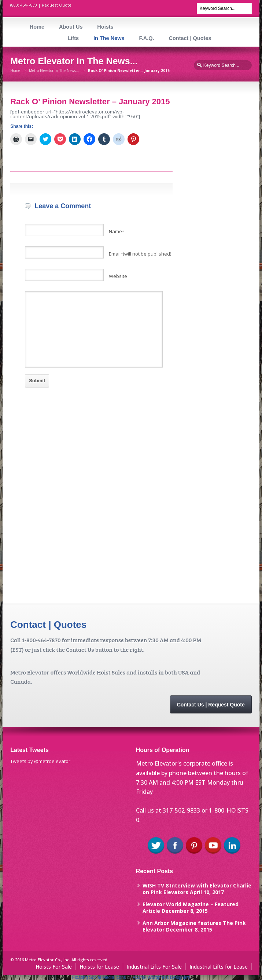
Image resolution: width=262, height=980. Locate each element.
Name (117, 231)
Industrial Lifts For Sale (154, 967)
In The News (109, 38)
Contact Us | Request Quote (211, 705)
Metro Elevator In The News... (54, 70)
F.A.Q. (146, 38)
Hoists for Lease (99, 967)
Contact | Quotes (190, 38)
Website (118, 276)
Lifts (73, 38)
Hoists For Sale (54, 967)
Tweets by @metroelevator (40, 761)
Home (37, 27)
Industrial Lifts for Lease (219, 967)
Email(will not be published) (140, 254)
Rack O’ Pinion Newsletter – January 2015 (90, 102)
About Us (71, 27)
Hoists (105, 27)
